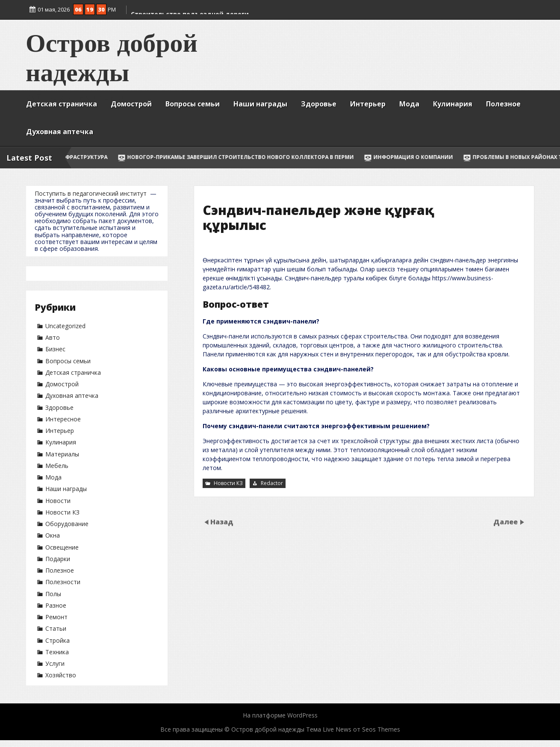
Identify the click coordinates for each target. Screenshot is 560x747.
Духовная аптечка (60, 132)
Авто (53, 337)
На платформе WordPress (280, 715)
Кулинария (453, 104)
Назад (222, 522)
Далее (506, 522)
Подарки (58, 559)
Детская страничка (62, 104)
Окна (53, 535)
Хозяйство (61, 675)
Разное (56, 605)
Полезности (63, 582)
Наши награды (260, 104)
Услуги (55, 663)
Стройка (57, 640)
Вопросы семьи (193, 104)
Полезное (503, 104)
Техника (57, 652)
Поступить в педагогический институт (91, 193)
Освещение (62, 547)
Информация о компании (456, 157)
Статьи (56, 628)
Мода (409, 104)
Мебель (57, 466)
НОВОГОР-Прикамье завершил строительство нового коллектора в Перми (283, 157)
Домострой (131, 104)
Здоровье (319, 104)
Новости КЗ (62, 512)
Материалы (62, 454)
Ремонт (56, 617)
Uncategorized (65, 326)
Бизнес (55, 349)
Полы (53, 594)
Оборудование (67, 524)
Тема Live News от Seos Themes (353, 729)
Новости (58, 501)
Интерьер (368, 104)
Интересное (63, 419)
